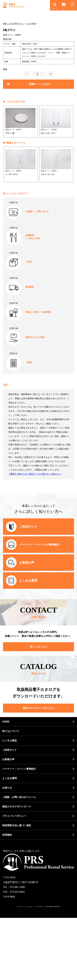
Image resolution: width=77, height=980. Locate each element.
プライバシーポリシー (14, 878)
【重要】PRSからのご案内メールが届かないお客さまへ (35, 536)
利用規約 (7, 897)
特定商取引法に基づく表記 (17, 888)
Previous (3, 184)
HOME (6, 784)
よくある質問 (9, 840)
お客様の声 (8, 822)
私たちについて (11, 793)
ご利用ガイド (9, 812)
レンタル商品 (31, 86)
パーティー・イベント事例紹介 (19, 831)
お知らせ (7, 850)
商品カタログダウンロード (17, 869)
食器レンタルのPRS (14, 5)
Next (74, 184)
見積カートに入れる (40, 146)
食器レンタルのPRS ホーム (13, 86)
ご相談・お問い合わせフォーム (19, 859)
